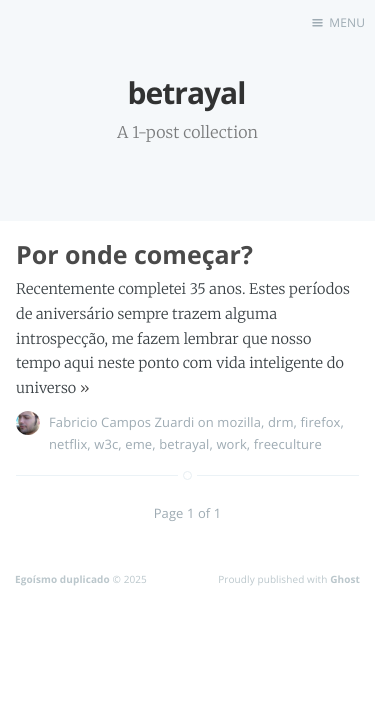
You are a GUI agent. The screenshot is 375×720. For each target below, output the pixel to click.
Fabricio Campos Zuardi (121, 422)
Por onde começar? (134, 255)
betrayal (184, 444)
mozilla (239, 422)
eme (138, 444)
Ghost (345, 579)
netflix (68, 444)
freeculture (288, 444)
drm (281, 422)
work (231, 444)
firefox (321, 422)
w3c (106, 444)
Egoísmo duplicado (62, 579)
